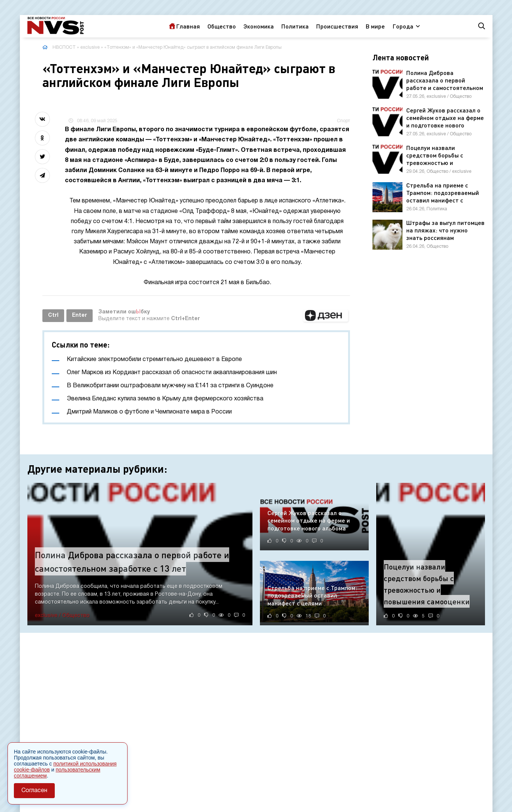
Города (403, 26)
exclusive (90, 47)
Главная (188, 26)
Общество (222, 26)
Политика (295, 26)
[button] (326, 316)
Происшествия (337, 26)
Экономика (259, 26)
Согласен (34, 791)
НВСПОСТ (64, 47)
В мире (375, 26)
